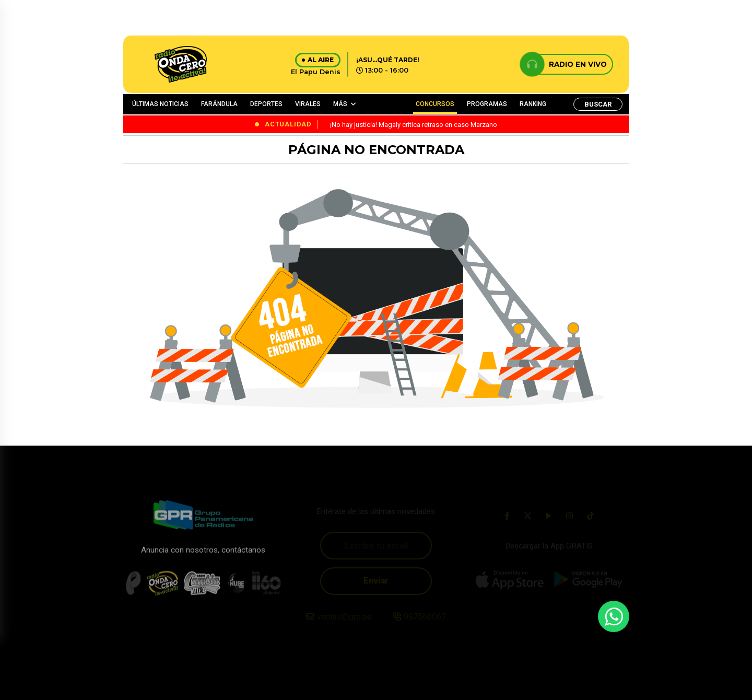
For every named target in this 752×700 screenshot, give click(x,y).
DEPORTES (266, 104)
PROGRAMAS (487, 104)
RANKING (533, 104)
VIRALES (308, 104)
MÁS (340, 104)
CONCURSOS (435, 104)
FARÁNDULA (219, 104)
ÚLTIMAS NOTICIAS (160, 104)
